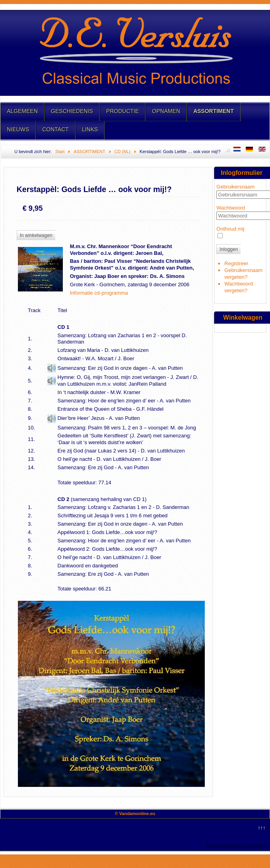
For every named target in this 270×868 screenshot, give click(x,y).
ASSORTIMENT (214, 111)
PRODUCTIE (122, 111)
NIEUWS (18, 129)
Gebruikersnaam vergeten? (243, 274)
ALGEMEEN (22, 111)
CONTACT (55, 129)
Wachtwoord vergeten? (239, 287)
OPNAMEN (166, 111)
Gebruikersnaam (235, 187)
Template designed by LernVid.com (237, 846)
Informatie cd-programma (99, 293)
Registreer (236, 263)
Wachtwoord (231, 208)
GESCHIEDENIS (72, 111)
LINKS (90, 129)
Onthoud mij (230, 229)
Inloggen (229, 249)
